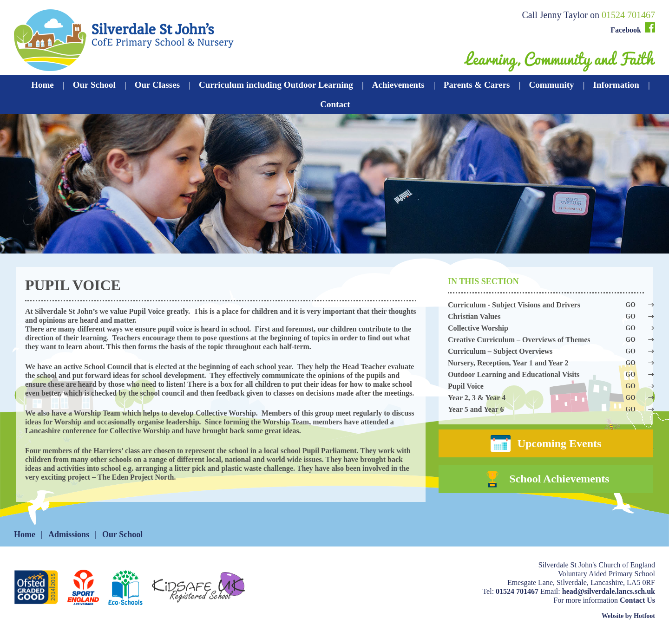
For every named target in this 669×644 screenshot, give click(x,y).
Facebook (633, 28)
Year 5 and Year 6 (546, 409)
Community (551, 85)
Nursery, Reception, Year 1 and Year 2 (546, 363)
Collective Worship (546, 328)
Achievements (398, 85)
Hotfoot (644, 626)
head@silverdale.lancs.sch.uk (609, 602)
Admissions (69, 545)
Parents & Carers (477, 85)
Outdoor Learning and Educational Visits (546, 374)
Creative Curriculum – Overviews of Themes (546, 340)
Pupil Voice (546, 386)
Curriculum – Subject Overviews (546, 351)
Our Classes (157, 85)
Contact (335, 104)
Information (616, 85)
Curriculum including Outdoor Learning (276, 85)
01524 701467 (628, 15)
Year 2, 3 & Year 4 (546, 398)
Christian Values (546, 316)
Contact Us (637, 610)
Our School (94, 85)
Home (43, 85)
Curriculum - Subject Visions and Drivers (546, 305)
